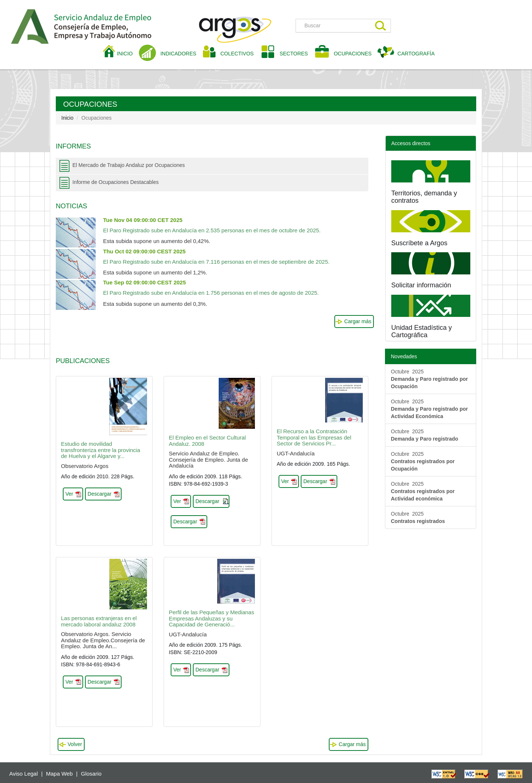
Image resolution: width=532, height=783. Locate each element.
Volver (75, 744)
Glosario (91, 774)
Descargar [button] (100, 494)
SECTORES (294, 54)
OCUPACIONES (352, 54)
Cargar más (358, 321)
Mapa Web (59, 774)
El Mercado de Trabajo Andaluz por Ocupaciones (129, 165)
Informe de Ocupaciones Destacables (115, 182)
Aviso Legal (23, 774)
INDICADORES (178, 54)
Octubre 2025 (429, 379)
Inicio (67, 118)
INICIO (127, 53)
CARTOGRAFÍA (416, 54)
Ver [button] (69, 494)
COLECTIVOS (240, 53)
